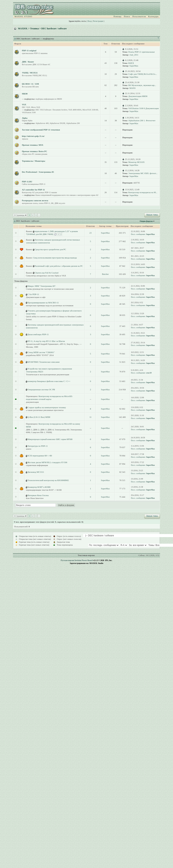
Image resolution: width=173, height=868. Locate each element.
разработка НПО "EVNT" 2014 (40, 355)
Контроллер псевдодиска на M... (143, 192)
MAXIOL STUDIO (23, 16)
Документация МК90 (138, 96)
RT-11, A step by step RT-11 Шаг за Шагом (46, 341)
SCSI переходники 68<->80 (40, 456)
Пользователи (139, 16)
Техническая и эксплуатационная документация (47, 374)
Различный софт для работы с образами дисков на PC (59, 266)
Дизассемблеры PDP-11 (38, 334)
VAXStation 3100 (29, 112)
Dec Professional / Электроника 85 (38, 172)
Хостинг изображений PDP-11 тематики (41, 130)
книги (29, 449)
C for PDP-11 (33, 294)
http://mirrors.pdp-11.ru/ (33, 136)
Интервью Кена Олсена (38, 495)
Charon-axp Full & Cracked (46, 273)
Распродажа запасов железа (35, 200)
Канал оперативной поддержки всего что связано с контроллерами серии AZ (67, 195)
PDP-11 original (29, 50)
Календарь (153, 16)
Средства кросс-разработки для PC (50, 249)
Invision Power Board (84, 560)
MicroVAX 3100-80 (90, 110)
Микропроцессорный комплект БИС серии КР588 (50, 439)
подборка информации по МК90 (49, 99)
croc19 (149, 373)
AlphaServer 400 (42, 123)
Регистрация (98, 21)
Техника (34, 29)
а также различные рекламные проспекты (45, 410)
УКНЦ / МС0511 (30, 73)
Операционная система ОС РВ (41, 389)
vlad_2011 (134, 55)
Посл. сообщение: (138, 234)
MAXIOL (23, 29)
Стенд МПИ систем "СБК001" (41, 352)
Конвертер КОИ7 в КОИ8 (39, 487)
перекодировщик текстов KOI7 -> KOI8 (44, 490)
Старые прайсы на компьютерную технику (47, 407)
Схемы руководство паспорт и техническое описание (50, 289)
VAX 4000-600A (75, 110)
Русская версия (67, 560)
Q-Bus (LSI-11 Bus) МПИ (39, 417)
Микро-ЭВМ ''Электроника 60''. (42, 286)
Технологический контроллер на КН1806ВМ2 (48, 480)
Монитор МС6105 (137, 162)
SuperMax (134, 66)
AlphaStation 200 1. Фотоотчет (142, 120)
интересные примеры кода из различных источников (50, 305)
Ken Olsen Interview (35, 498)
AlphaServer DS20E (57, 123)
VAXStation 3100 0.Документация (144, 108)
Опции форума (146, 221)
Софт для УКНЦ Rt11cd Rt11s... (143, 74)
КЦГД (131, 63)
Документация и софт (36, 297)
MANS (132, 88)
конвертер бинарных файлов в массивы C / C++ (49, 381)
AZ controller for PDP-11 (33, 190)
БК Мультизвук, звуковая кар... (142, 85)
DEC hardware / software (54, 29)
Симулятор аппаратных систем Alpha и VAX (46, 276)
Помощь (118, 16)
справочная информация (37, 465)
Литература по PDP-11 (38, 446)
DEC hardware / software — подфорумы (35, 39)
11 (90, 417)
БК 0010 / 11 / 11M (30, 84)
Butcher (105, 274)
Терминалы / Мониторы (33, 161)
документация (32, 402)
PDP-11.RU (27, 182)
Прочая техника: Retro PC (34, 151)
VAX (24, 104)
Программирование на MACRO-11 (43, 303)
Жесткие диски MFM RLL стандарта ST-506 (47, 462)
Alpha (25, 118)
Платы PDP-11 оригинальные (142, 52)
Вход (90, 21)
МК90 (25, 94)
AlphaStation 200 (73, 123)
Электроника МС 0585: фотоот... (143, 173)
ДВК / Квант (28, 62)
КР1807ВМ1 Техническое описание (44, 362)
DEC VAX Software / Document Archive (51, 110)
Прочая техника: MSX (33, 145)
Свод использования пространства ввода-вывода (55, 258)
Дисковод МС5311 (36, 472)
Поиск (127, 16)
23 (90, 233)
